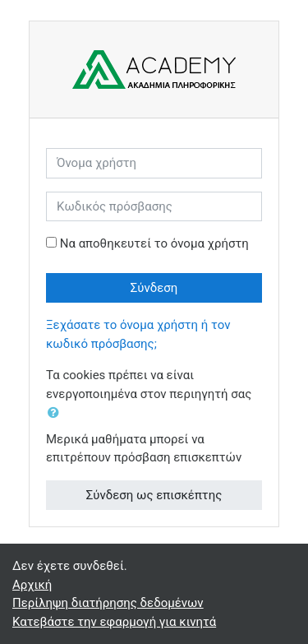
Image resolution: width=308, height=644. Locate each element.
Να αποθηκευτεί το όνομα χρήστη (154, 243)
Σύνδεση (154, 288)
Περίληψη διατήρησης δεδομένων (108, 603)
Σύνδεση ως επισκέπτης (154, 495)
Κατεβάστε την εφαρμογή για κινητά (114, 622)
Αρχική (32, 585)
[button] (57, 413)
